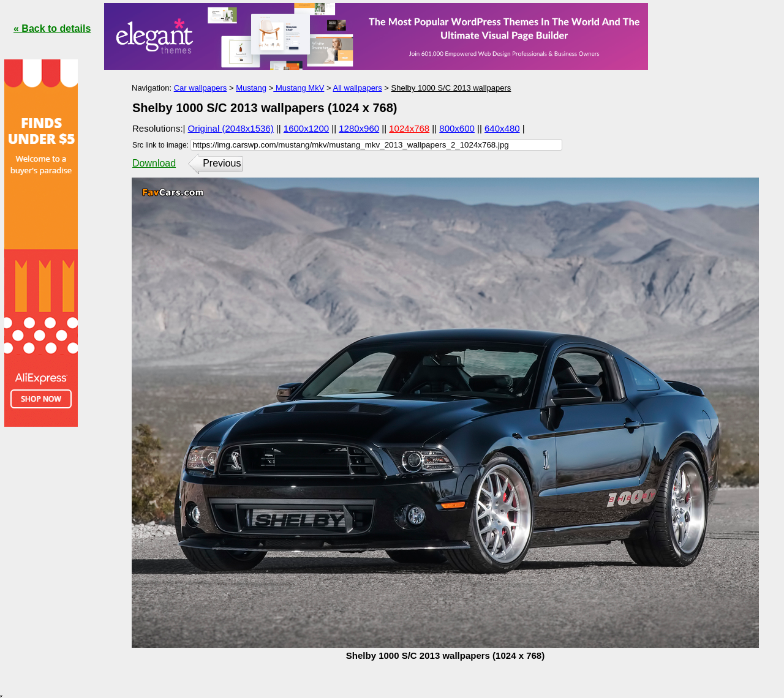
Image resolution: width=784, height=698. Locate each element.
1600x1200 (306, 128)
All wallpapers (357, 88)
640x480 (502, 128)
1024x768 (409, 128)
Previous (222, 163)
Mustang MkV (299, 88)
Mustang (251, 88)
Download (154, 163)
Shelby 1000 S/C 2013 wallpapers (451, 88)
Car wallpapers (201, 88)
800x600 (457, 128)
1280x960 (359, 128)
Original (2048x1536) (231, 128)
